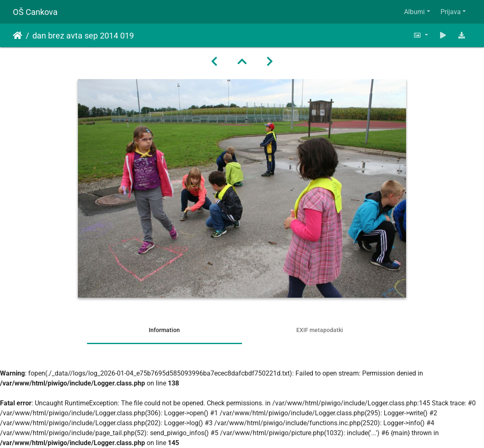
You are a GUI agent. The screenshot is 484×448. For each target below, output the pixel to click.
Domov (18, 36)
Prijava (451, 12)
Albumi (414, 12)
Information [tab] (164, 330)
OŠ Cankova (35, 12)
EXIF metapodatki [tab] (320, 330)
